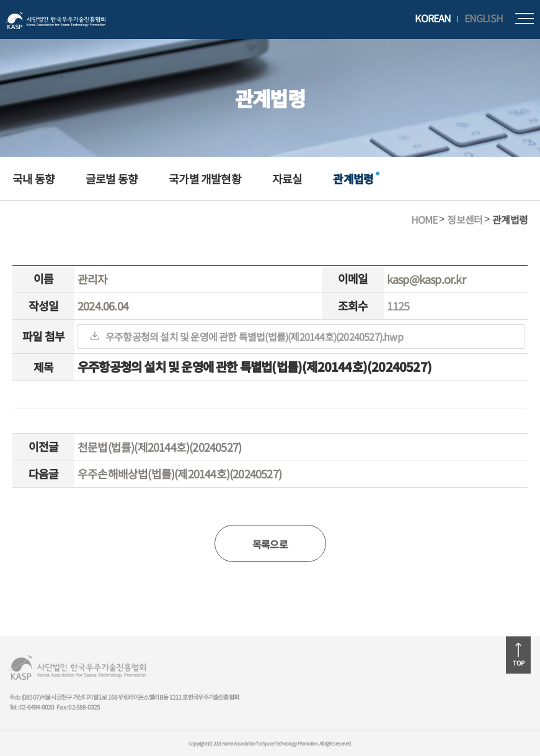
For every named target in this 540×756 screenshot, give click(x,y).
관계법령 (353, 178)
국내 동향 (33, 178)
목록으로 (270, 544)
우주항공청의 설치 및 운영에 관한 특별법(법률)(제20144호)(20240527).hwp (254, 336)
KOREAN (433, 18)
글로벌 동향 (112, 178)
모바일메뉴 (525, 19)
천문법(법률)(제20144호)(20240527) (159, 447)
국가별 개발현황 (205, 178)
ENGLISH (484, 18)
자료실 (287, 178)
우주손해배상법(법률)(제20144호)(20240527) (179, 473)
